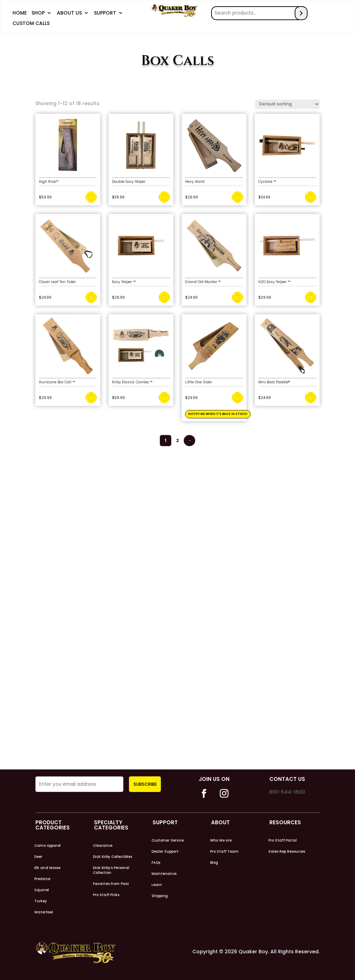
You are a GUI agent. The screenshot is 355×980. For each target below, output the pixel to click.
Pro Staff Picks (106, 895)
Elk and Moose (47, 868)
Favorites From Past (111, 884)
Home (20, 13)
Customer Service (168, 840)
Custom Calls (31, 23)
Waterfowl (44, 912)
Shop (38, 13)
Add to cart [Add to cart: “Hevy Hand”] (237, 197)
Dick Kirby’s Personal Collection (111, 870)
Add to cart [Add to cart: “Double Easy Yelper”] (164, 197)
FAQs (156, 862)
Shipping (160, 896)
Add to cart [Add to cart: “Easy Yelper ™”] (164, 297)
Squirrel (42, 890)
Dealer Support (165, 851)
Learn (157, 885)
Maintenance (164, 874)
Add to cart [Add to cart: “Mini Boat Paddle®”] (311, 397)
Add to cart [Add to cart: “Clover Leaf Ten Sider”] (91, 297)
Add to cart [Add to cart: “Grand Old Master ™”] (237, 297)
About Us (69, 13)
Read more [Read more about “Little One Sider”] (237, 397)
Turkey (41, 901)
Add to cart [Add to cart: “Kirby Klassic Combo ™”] (164, 397)
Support (105, 13)
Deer (38, 857)
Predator (42, 879)
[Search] (302, 12)
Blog (214, 862)
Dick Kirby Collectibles (112, 857)
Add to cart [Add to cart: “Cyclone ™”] (311, 197)
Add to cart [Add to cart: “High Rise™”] (91, 197)
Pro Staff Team (224, 851)
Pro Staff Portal (283, 840)
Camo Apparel (47, 845)
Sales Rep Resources (287, 851)
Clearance (103, 845)
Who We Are (221, 840)
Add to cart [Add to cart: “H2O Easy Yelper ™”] (311, 297)
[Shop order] (287, 104)
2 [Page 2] (178, 440)
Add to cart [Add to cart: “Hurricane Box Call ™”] (91, 397)
